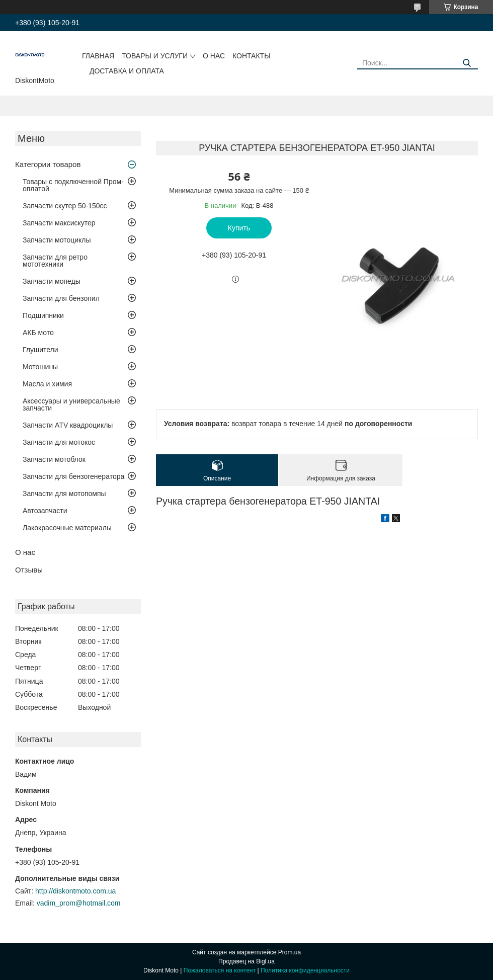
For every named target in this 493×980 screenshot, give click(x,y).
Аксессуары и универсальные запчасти (71, 404)
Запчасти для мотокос (59, 442)
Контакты (252, 56)
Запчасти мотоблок (54, 459)
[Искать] (467, 63)
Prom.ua (290, 952)
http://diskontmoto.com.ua (75, 891)
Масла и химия (47, 384)
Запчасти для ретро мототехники (55, 261)
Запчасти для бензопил (61, 298)
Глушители (40, 350)
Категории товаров (48, 164)
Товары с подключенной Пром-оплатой (73, 185)
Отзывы (29, 570)
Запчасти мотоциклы (57, 240)
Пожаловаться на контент (220, 970)
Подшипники (43, 315)
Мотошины (40, 367)
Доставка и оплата (127, 71)
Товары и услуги (155, 56)
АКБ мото (38, 333)
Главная (98, 56)
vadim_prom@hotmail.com (79, 903)
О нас (214, 56)
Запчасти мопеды (52, 281)
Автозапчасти (45, 511)
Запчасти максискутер (59, 223)
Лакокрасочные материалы (67, 528)
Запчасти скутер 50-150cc (65, 206)
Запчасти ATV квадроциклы (68, 425)
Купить (239, 228)
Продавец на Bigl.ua (247, 961)
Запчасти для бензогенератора (73, 476)
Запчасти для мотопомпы (64, 494)
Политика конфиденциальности (305, 970)
